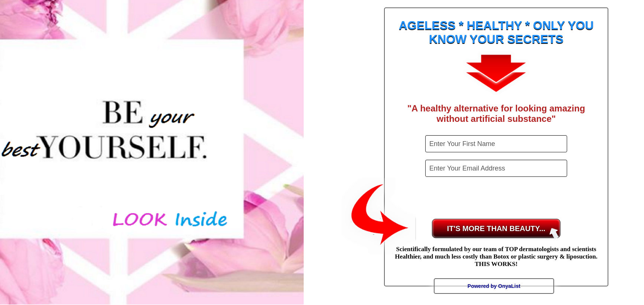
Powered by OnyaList (494, 286)
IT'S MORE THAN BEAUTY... (503, 231)
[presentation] (497, 199)
